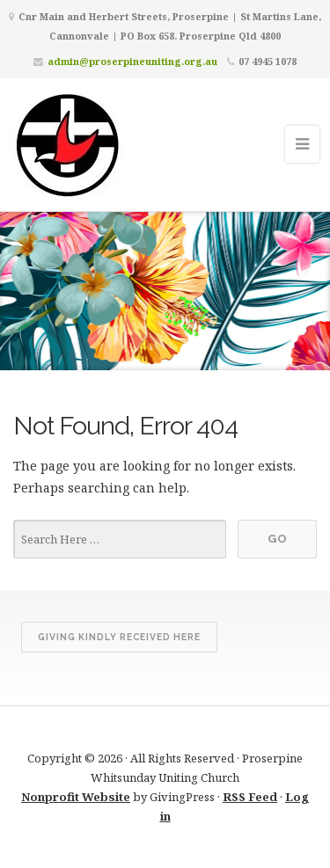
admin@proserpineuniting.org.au (132, 61)
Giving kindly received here (119, 637)
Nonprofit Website (76, 797)
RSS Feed (250, 797)
